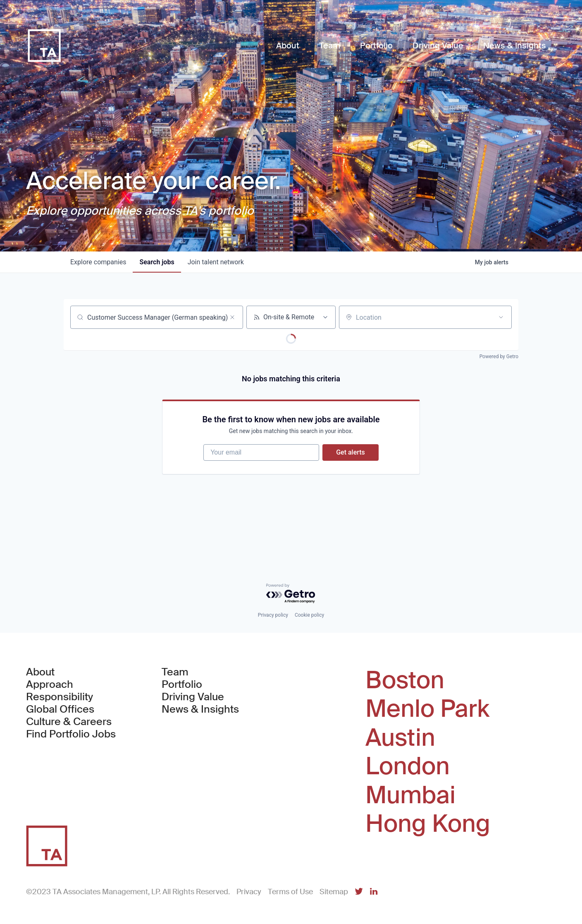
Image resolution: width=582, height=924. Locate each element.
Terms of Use (290, 892)
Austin (400, 738)
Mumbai (410, 795)
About (40, 672)
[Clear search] (232, 317)
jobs (157, 262)
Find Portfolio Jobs (71, 734)
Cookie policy (309, 615)
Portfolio (182, 685)
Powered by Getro (499, 357)
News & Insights (200, 709)
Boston (405, 680)
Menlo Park (427, 709)
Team (175, 672)
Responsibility (60, 697)
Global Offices (60, 709)
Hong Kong (428, 824)
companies (98, 262)
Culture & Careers (69, 722)
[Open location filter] (501, 317)
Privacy (249, 892)
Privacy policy (273, 615)
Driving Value (193, 697)
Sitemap (334, 892)
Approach (50, 685)
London (408, 766)
